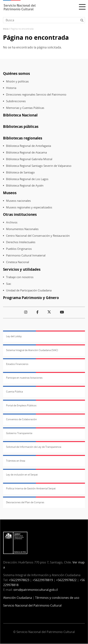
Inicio (6, 29)
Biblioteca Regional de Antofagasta (29, 146)
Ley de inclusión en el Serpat (22, 475)
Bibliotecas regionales (23, 138)
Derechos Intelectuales (21, 242)
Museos (10, 193)
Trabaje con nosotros (20, 277)
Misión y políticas (17, 81)
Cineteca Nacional (18, 262)
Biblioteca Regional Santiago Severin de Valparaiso (39, 166)
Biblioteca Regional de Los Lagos (27, 179)
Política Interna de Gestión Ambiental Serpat (31, 488)
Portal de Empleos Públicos (21, 405)
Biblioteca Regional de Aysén (25, 186)
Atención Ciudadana (18, 598)
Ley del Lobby (14, 336)
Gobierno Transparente (19, 433)
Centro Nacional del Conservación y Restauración (38, 236)
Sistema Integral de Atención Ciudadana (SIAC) (32, 350)
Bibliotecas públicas (21, 126)
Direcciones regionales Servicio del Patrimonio (36, 95)
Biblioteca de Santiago (20, 172)
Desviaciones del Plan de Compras (25, 502)
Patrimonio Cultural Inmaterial (26, 255)
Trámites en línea (16, 461)
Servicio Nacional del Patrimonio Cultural (32, 605)
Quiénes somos (16, 73)
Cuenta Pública (14, 392)
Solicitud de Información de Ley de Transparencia (34, 447)
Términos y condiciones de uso (57, 598)
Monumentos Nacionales (22, 229)
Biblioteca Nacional (20, 115)
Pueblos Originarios (19, 249)
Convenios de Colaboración (21, 419)
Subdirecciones (16, 101)
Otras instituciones (20, 214)
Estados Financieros (17, 364)
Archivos (12, 222)
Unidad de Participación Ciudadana (29, 290)
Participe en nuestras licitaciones (24, 378)
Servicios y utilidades (22, 269)
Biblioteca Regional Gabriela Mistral (29, 159)
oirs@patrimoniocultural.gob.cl (36, 590)
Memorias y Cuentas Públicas (25, 108)
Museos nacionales (18, 201)
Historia (11, 88)
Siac (9, 284)
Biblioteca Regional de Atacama (26, 152)
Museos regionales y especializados (29, 207)
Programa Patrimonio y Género (31, 298)
